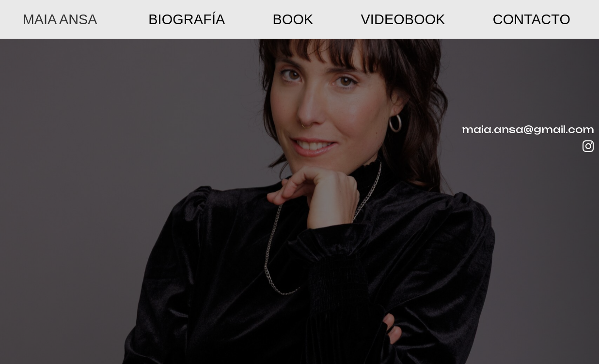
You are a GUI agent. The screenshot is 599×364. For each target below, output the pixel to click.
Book (293, 19)
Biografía (187, 19)
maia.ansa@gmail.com (528, 129)
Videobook (403, 19)
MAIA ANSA (60, 19)
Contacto (532, 19)
